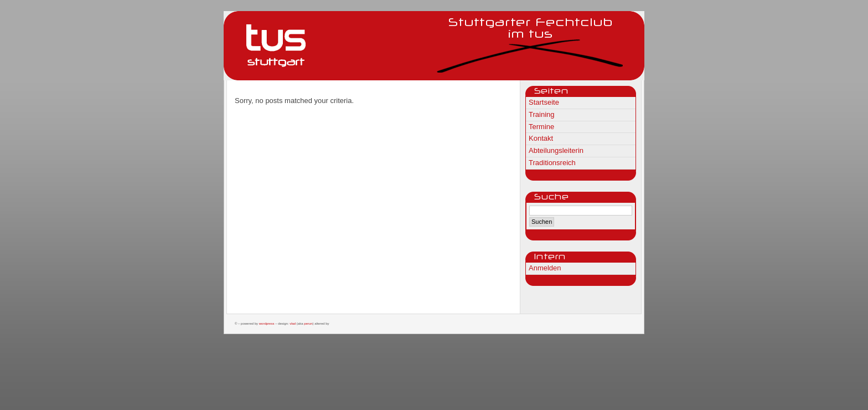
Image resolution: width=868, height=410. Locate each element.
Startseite (544, 102)
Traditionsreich (552, 163)
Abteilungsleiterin (556, 150)
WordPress (267, 324)
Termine (541, 127)
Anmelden (545, 268)
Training (541, 114)
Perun (308, 324)
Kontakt (541, 138)
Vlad (293, 324)
